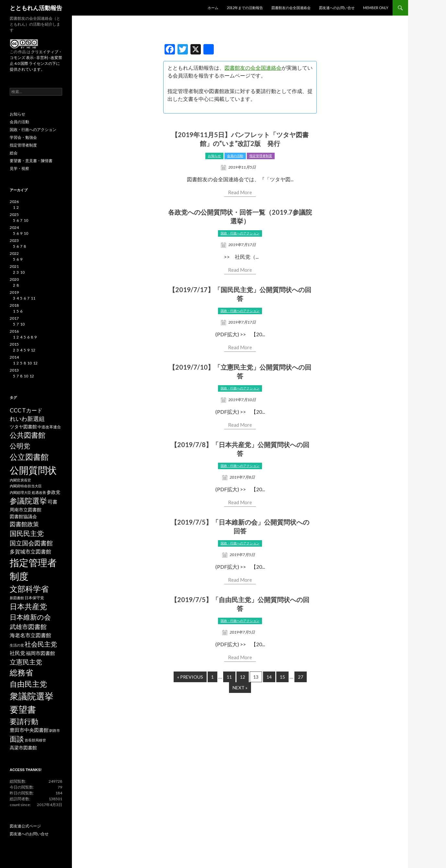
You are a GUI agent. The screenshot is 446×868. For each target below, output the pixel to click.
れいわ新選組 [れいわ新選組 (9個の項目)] (27, 419)
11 (229, 677)
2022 (14, 253)
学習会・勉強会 (23, 137)
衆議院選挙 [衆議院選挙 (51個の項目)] (32, 696)
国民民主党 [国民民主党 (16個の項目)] (27, 533)
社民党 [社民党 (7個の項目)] (17, 653)
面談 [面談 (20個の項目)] (17, 739)
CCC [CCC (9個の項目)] (16, 410)
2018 (14, 305)
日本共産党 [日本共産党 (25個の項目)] (28, 606)
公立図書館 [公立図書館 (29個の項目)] (29, 457)
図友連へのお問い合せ (337, 8)
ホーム (213, 8)
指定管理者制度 (261, 156)
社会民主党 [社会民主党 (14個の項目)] (41, 644)
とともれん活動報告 (36, 8)
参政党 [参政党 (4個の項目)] (53, 492)
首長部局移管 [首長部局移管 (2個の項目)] (35, 740)
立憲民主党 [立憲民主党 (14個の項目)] (26, 662)
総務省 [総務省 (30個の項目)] (21, 672)
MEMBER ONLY (376, 8)
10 (26, 220)
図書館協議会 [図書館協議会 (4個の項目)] (23, 517)
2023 (14, 240)
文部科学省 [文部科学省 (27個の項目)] (29, 589)
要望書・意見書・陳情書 (31, 161)
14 (269, 677)
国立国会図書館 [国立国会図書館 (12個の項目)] (31, 543)
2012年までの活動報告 (245, 8)
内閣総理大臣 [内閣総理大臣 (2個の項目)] (20, 492)
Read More (240, 192)
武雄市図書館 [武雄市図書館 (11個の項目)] (28, 627)
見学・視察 (19, 168)
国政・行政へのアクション (240, 233)
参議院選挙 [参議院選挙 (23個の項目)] (28, 501)
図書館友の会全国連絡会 (291, 8)
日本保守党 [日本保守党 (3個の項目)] (34, 598)
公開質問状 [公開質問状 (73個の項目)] (33, 470)
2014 (14, 357)
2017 (14, 318)
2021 (14, 266)
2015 (14, 344)
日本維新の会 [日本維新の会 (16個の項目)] (30, 617)
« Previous (190, 677)
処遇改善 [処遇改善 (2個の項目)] (39, 492)
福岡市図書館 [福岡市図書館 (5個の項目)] (40, 653)
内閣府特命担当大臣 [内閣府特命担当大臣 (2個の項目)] (26, 486)
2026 (14, 202)
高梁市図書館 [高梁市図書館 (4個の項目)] (23, 748)
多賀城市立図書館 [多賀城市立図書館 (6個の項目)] (30, 552)
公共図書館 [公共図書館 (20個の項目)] (28, 435)
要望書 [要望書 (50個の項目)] (23, 709)
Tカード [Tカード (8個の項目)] (32, 410)
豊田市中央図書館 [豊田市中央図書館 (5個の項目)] (29, 730)
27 (301, 677)
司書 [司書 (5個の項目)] (52, 502)
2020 (14, 279)
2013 (14, 370)
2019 (14, 292)
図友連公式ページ (25, 826)
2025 (14, 214)
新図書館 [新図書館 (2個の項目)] (17, 598)
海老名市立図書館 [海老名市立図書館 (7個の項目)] (30, 635)
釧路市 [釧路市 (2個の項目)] (55, 730)
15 (282, 677)
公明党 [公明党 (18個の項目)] (20, 446)
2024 (14, 227)
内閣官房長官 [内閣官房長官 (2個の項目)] (20, 480)
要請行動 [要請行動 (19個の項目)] (24, 721)
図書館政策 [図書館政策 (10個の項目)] (24, 524)
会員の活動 (235, 156)
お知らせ (214, 156)
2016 (14, 331)
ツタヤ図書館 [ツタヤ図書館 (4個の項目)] (23, 427)
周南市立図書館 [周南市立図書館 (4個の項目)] (26, 510)
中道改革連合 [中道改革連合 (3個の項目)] (49, 427)
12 (243, 677)
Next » (240, 688)
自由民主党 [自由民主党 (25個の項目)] (28, 684)
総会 (14, 153)
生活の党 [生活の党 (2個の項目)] (17, 645)
